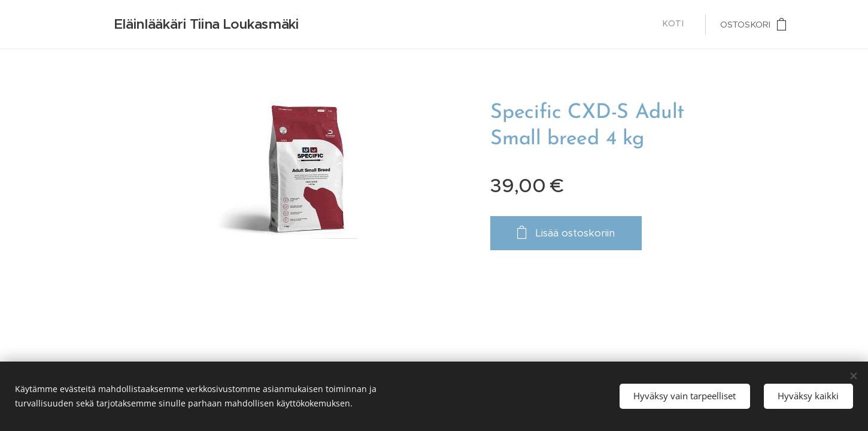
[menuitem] (687, 25)
